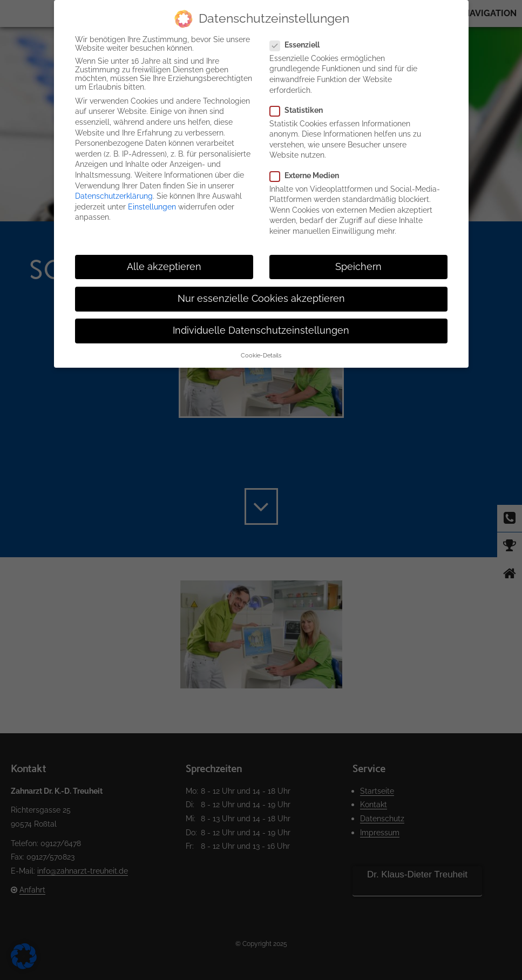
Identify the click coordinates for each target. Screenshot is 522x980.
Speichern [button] (358, 267)
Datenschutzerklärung (114, 196)
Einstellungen (152, 207)
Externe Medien (309, 175)
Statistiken (301, 110)
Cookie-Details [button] (261, 355)
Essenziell (299, 45)
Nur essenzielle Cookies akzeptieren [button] (261, 299)
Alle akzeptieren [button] (164, 267)
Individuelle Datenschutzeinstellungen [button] (261, 330)
